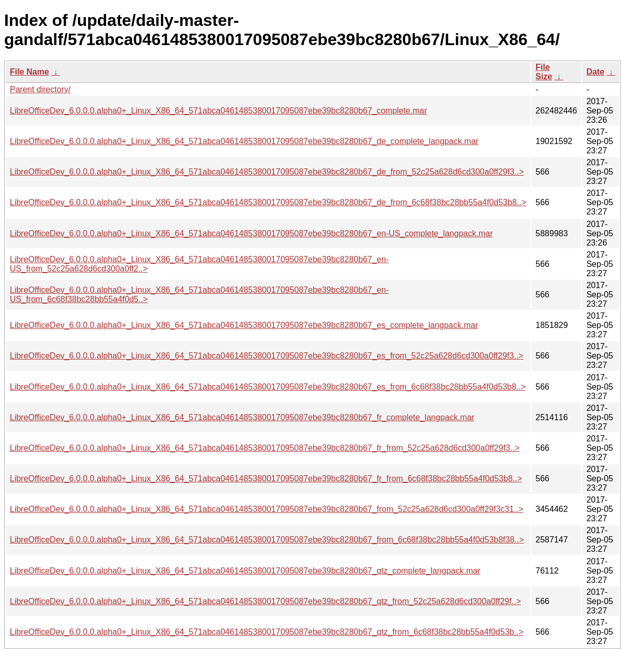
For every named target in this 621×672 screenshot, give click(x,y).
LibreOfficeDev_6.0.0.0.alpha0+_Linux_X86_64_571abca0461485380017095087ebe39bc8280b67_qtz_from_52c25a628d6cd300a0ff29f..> (265, 601)
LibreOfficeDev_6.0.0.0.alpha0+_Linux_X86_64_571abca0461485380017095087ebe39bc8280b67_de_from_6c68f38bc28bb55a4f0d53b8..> (268, 202)
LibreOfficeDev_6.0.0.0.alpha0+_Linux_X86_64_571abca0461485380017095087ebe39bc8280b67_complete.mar (218, 111)
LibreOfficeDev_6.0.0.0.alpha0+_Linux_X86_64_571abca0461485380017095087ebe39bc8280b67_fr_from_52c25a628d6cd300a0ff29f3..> (265, 448)
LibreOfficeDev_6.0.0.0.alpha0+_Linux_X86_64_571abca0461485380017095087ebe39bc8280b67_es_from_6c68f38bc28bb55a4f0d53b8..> (268, 387)
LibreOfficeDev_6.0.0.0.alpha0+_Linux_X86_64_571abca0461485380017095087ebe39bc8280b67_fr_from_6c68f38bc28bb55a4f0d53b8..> (266, 478)
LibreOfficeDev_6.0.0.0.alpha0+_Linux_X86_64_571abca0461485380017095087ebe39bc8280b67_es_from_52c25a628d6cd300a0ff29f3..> (266, 356)
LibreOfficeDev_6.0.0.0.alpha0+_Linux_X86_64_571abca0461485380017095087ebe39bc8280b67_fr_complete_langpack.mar (242, 417)
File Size (544, 72)
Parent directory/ (40, 89)
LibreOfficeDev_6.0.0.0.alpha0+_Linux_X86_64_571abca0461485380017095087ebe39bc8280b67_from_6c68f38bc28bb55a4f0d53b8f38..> (267, 540)
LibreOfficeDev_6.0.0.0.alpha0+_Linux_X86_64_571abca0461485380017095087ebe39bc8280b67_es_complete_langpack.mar (244, 325)
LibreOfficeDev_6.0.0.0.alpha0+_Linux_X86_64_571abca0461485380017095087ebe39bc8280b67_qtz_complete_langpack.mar (245, 571)
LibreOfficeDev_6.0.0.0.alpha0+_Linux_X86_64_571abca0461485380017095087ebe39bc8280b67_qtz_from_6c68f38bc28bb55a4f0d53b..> (267, 632)
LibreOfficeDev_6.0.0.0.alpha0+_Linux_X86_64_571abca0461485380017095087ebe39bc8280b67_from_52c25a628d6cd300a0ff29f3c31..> (266, 509)
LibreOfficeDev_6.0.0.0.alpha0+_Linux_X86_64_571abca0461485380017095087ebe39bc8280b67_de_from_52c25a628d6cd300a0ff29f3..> (267, 172)
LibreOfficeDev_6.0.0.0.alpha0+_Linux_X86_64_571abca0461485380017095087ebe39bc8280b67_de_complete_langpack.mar (244, 141)
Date (595, 72)
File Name (30, 72)
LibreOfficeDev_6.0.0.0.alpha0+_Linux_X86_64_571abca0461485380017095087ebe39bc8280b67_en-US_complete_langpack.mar (251, 233)
